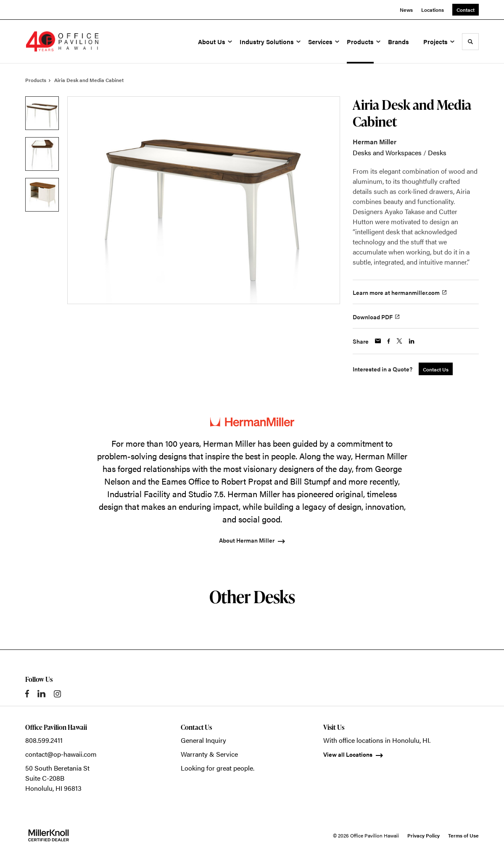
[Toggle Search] (470, 42)
